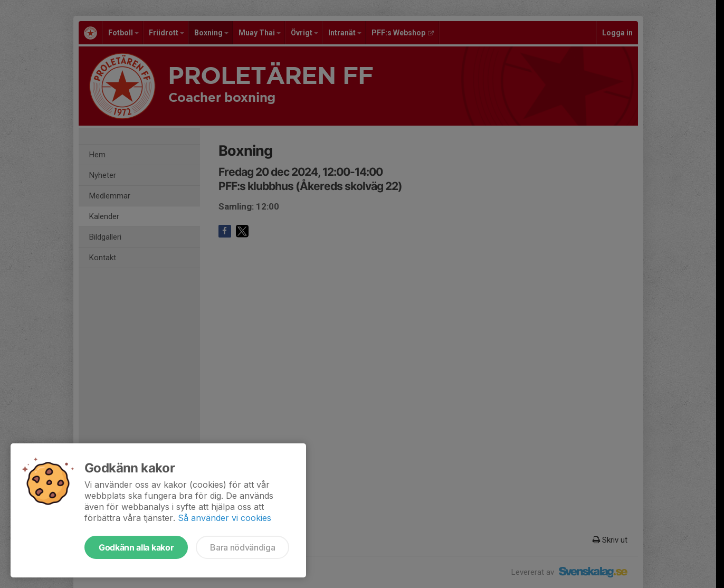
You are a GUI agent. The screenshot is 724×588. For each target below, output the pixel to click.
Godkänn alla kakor (136, 547)
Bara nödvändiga (242, 547)
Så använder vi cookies (225, 518)
